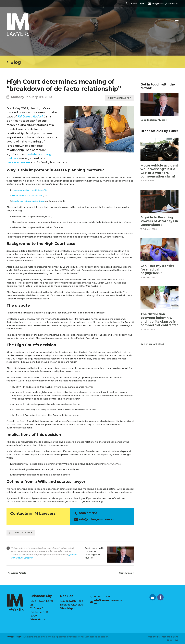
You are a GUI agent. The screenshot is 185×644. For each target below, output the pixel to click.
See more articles (152, 344)
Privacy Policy (14, 637)
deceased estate (18, 162)
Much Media (167, 637)
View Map (38, 619)
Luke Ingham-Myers (154, 120)
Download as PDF (119, 98)
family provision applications (28, 201)
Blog (14, 62)
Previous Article (16, 573)
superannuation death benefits (30, 190)
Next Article (126, 573)
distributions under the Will (28, 195)
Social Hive (173, 640)
